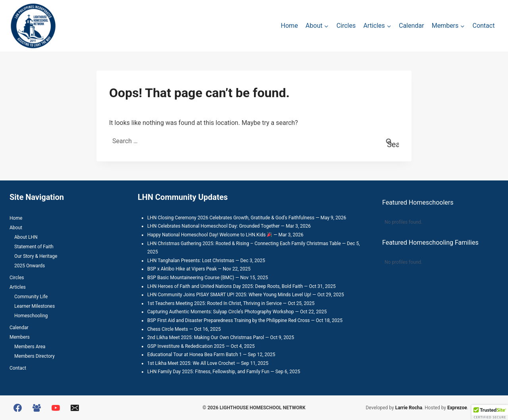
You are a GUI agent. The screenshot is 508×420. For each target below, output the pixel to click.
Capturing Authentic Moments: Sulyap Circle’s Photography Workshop (221, 312)
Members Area (30, 347)
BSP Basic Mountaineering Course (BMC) (191, 278)
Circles (346, 26)
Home (290, 26)
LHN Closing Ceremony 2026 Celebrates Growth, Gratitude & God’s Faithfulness (231, 218)
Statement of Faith (34, 247)
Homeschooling (31, 316)
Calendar (411, 26)
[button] (490, 412)
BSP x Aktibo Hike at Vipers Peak (182, 269)
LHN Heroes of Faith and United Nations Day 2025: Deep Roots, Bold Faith (225, 286)
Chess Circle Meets (168, 329)
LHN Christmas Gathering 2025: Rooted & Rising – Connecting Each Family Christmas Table (244, 244)
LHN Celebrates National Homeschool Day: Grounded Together (214, 226)
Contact (483, 26)
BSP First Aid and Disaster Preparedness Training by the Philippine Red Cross (229, 320)
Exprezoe (457, 408)
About (16, 228)
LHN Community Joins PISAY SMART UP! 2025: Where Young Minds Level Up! (229, 295)
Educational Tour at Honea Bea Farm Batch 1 (194, 355)
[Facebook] (18, 408)
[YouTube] (56, 408)
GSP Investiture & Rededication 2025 (186, 346)
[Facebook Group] (37, 408)
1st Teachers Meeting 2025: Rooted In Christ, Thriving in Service (215, 303)
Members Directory (35, 356)
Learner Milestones (35, 306)
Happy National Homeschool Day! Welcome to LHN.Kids (210, 235)
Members (20, 337)
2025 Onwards (30, 266)
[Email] (75, 408)
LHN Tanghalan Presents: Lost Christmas (191, 261)
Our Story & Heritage (36, 256)
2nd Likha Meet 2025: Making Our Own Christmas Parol (206, 338)
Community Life (31, 297)
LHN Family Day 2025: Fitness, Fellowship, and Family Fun (208, 372)
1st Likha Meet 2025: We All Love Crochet (191, 363)
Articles (18, 287)
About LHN (26, 237)
